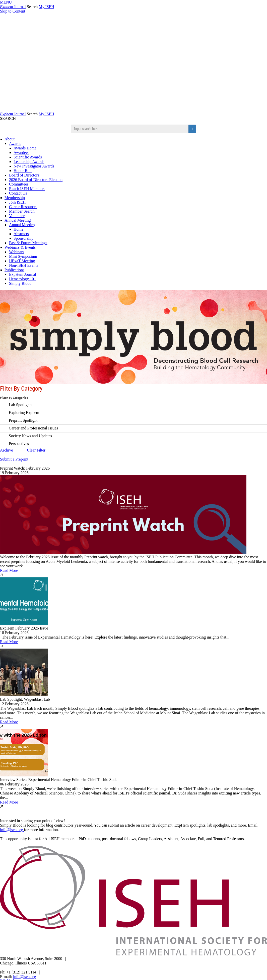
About (10, 139)
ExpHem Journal (23, 274)
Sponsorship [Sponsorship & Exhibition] (23, 238)
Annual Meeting (18, 220)
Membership (15, 198)
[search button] (192, 129)
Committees (19, 184)
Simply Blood (20, 283)
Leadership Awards (29, 162)
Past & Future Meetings (28, 243)
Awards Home (25, 148)
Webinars (17, 252)
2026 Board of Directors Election (36, 180)
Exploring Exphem (24, 412)
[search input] (130, 129)
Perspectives (19, 443)
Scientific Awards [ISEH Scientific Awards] (28, 157)
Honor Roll (23, 171)
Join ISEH (17, 202)
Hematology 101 (22, 279)
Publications (14, 270)
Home (18, 229)
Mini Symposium (23, 256)
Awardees (21, 153)
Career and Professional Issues (33, 428)
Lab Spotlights (21, 405)
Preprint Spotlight (23, 420)
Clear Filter (36, 450)
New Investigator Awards (34, 166)
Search (32, 7)
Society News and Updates (30, 436)
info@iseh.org (12, 830)
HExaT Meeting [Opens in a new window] (22, 261)
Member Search (22, 211)
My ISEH (46, 7)
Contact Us (18, 193)
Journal (13, 7)
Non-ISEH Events (24, 265)
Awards (15, 144)
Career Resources (23, 207)
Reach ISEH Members (27, 189)
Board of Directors (24, 175)
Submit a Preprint (14, 459)
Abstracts (21, 234)
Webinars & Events (20, 247)
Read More (9, 570)
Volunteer (17, 216)
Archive (7, 450)
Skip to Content (13, 11)
